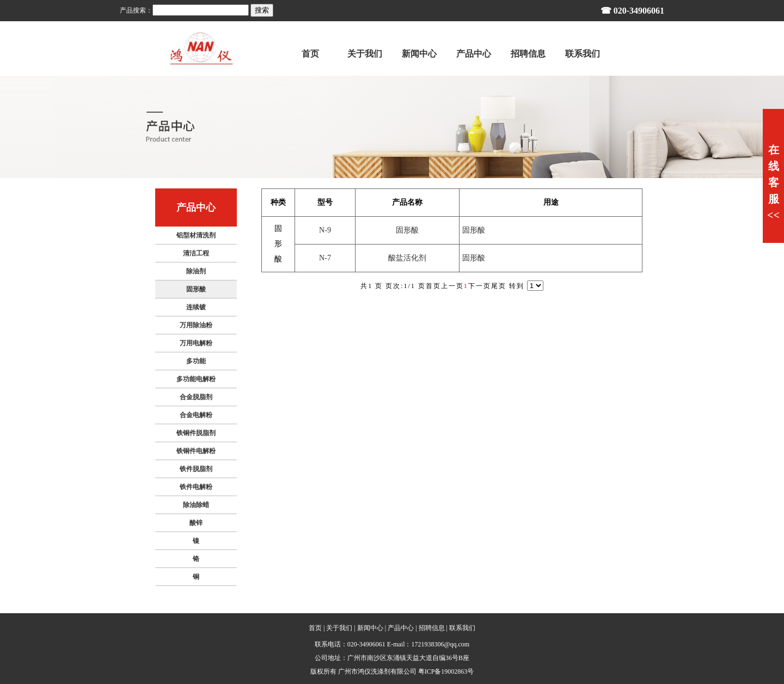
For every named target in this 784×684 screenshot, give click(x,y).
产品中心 (401, 628)
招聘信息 (432, 628)
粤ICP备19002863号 (446, 671)
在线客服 (773, 182)
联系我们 (462, 628)
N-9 (325, 230)
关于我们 (339, 628)
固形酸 (407, 230)
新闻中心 (370, 628)
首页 (315, 628)
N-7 (325, 258)
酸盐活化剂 (407, 258)
